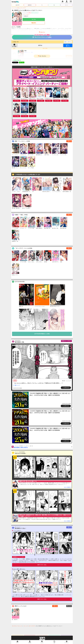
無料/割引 (30, 5)
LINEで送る (22, 62)
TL (42, 5)
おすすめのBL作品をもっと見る (42, 334)
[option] (24, 467)
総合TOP (18, 5)
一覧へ (69, 141)
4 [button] (41, 479)
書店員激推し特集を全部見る (43, 447)
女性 (18, 8)
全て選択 (14, 46)
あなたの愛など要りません (19, 569)
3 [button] (39, 479)
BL (54, 5)
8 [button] (49, 479)
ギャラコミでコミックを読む (42, 36)
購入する (68, 45)
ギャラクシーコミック (17, 626)
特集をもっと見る (66, 341)
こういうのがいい (17, 531)
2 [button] (37, 479)
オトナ (66, 5)
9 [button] (50, 593)
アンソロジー (27, 15)
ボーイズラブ (23, 8)
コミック (14, 8)
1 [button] (35, 479)
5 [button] (43, 479)
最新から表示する (68, 42)
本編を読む (34, 23)
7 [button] (47, 479)
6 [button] (45, 479)
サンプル (34, 19)
